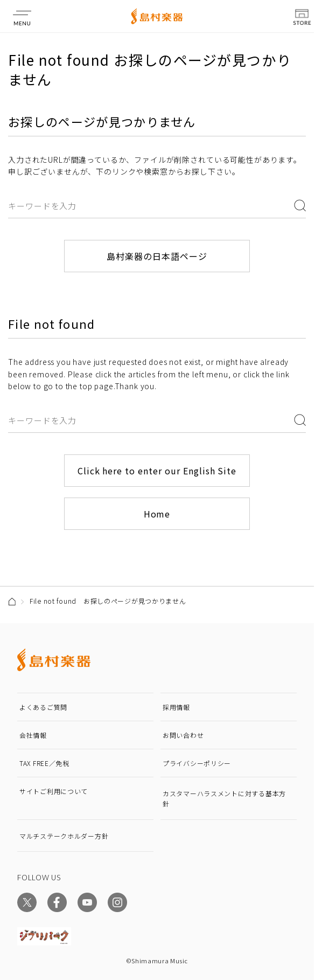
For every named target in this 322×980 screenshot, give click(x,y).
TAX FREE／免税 (44, 763)
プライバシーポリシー (197, 763)
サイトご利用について (54, 791)
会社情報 (33, 735)
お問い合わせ (183, 735)
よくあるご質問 (43, 707)
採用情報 (176, 707)
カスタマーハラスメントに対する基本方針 (224, 798)
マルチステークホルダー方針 (64, 836)
